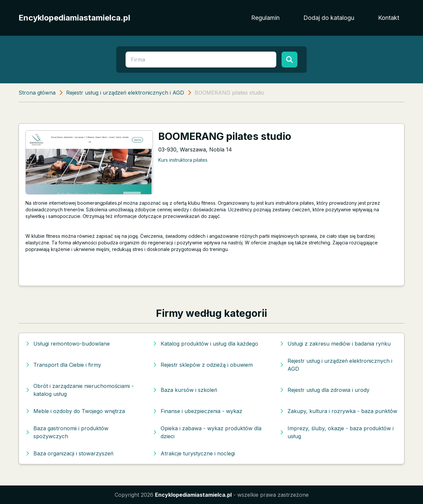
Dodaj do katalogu (329, 18)
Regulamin (265, 18)
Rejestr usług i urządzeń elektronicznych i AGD (125, 93)
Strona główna (37, 93)
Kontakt (389, 18)
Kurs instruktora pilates (183, 160)
